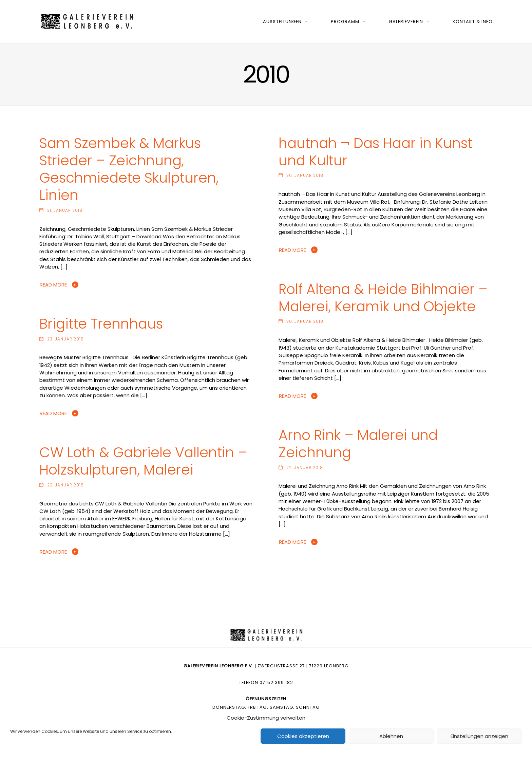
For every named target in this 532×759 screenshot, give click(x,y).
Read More (53, 285)
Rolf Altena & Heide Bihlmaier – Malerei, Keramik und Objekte (383, 298)
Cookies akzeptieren (303, 736)
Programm (345, 22)
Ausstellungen (282, 22)
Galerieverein (406, 22)
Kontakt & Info (473, 22)
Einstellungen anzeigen (479, 736)
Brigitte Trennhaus (101, 324)
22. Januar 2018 (305, 468)
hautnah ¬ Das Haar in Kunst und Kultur (375, 152)
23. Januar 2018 (65, 339)
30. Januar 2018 (305, 175)
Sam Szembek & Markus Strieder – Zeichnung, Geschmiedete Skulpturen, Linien (129, 169)
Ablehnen (391, 736)
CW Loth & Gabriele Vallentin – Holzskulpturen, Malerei (143, 461)
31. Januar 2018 (65, 210)
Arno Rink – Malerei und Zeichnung (358, 444)
